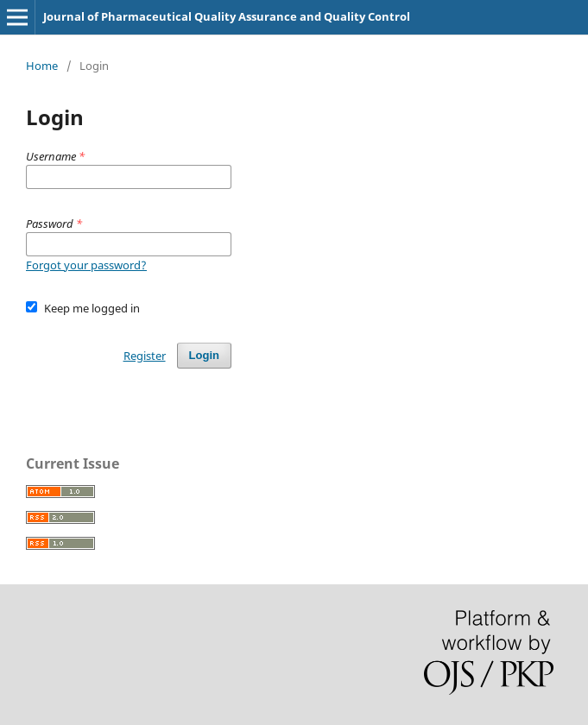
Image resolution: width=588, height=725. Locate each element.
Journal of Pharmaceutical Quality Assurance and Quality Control (227, 16)
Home (42, 66)
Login (204, 355)
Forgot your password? (86, 265)
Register (145, 356)
